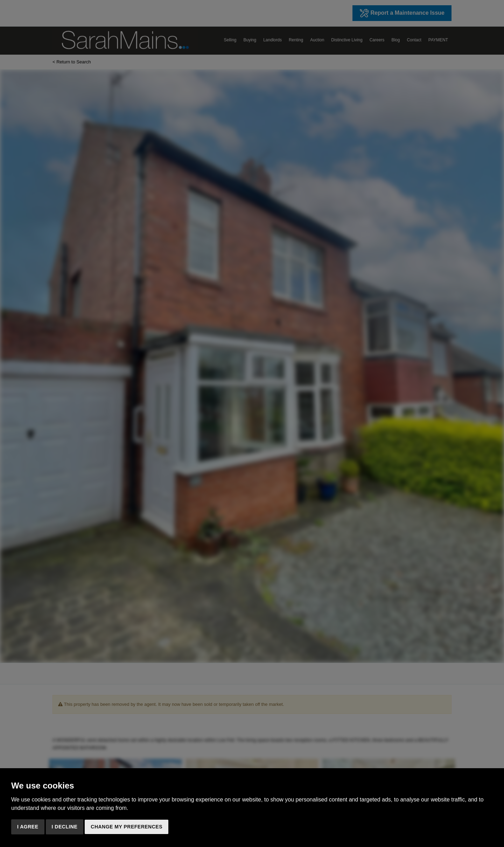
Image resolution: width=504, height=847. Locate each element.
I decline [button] (65, 827)
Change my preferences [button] (127, 827)
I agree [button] (28, 827)
